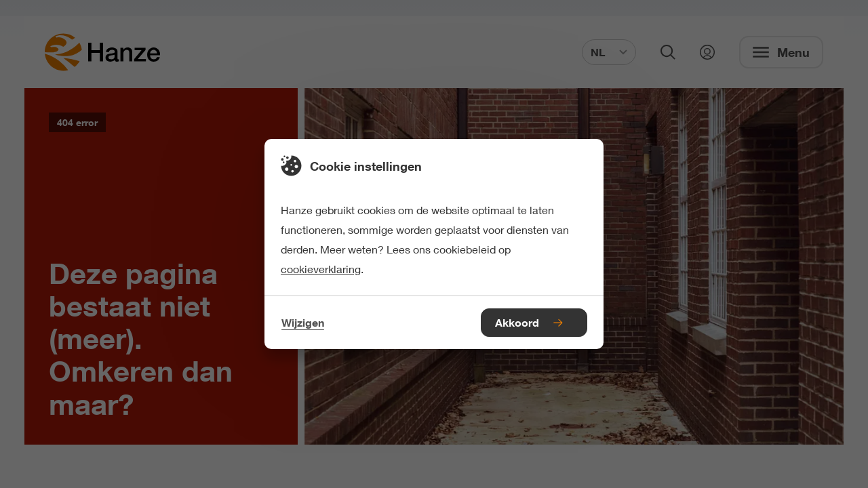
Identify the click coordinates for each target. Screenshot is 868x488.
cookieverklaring (321, 269)
